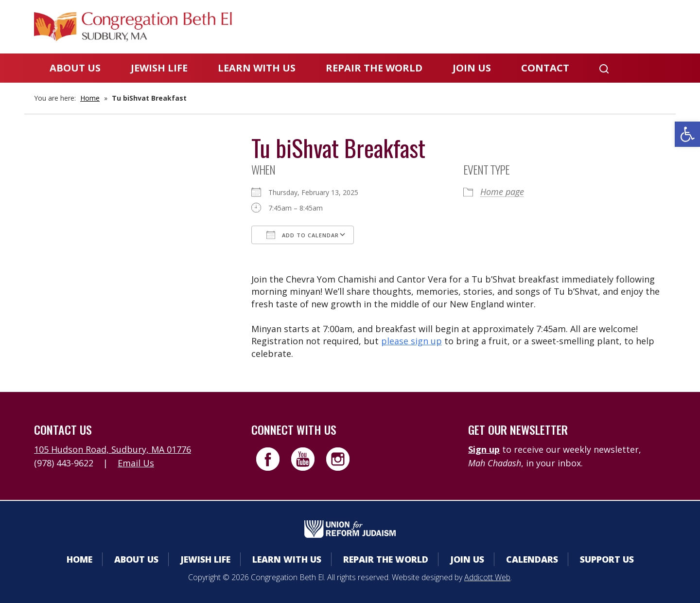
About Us (75, 68)
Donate (553, 27)
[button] (687, 134)
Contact (545, 68)
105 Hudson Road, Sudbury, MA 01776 (113, 449)
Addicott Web (487, 577)
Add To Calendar (303, 235)
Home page (502, 192)
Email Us (136, 463)
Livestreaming (628, 27)
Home (90, 98)
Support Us (607, 559)
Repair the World (374, 68)
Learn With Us (257, 68)
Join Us (472, 68)
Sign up (484, 449)
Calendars (488, 27)
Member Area (409, 27)
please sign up (411, 341)
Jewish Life (159, 68)
